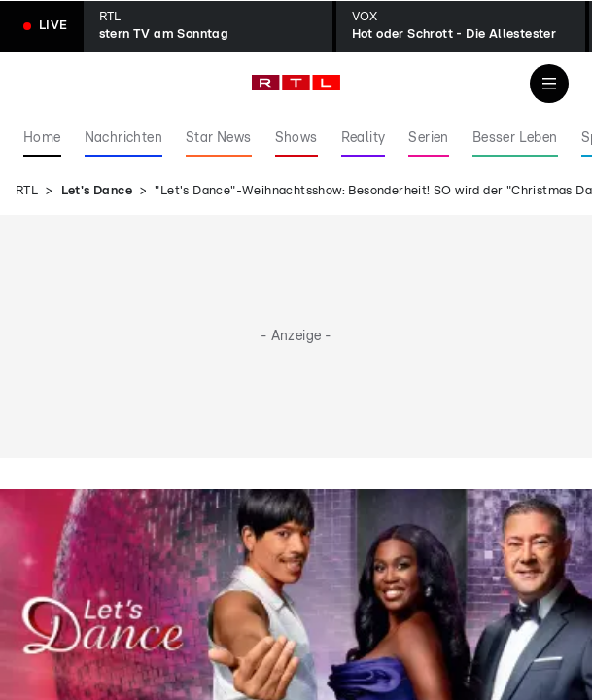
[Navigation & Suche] (549, 84)
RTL (27, 191)
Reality (364, 138)
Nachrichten (123, 138)
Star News (219, 138)
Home (42, 138)
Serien (428, 138)
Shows (296, 138)
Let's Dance (97, 191)
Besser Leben (515, 138)
